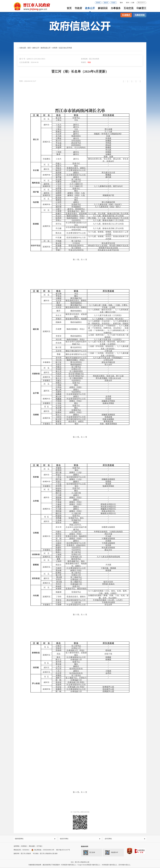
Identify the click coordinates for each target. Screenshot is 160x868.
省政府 (106, 3)
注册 (133, 3)
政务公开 (90, 8)
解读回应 (103, 8)
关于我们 (39, 847)
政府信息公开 (46, 48)
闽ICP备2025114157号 (63, 850)
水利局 (55, 48)
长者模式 (126, 15)
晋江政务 (89, 853)
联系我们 (24, 847)
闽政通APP (111, 853)
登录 (127, 3)
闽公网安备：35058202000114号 (43, 850)
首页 (69, 8)
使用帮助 (17, 847)
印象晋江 (141, 8)
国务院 (98, 3)
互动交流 (129, 8)
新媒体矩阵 (85, 847)
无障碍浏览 (140, 15)
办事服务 (116, 8)
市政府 (113, 3)
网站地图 (32, 847)
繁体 (121, 3)
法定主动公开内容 (65, 48)
